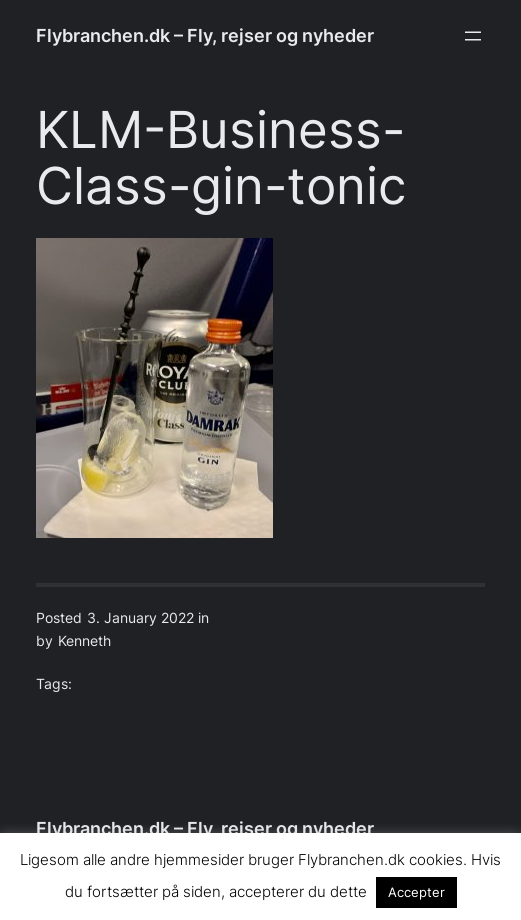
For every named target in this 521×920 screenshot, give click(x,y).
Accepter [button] (416, 892)
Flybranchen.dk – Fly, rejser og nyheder (205, 35)
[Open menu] (473, 36)
